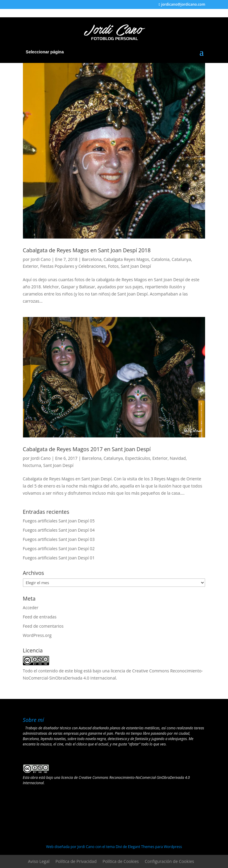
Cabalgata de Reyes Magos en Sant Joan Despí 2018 (87, 250)
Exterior (31, 266)
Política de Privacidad (76, 861)
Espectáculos (138, 458)
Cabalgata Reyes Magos (126, 259)
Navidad (178, 458)
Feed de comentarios (43, 626)
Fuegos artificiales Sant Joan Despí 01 (59, 558)
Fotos (113, 266)
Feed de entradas (40, 617)
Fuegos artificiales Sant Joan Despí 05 (59, 521)
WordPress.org (37, 635)
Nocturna (32, 465)
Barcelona (92, 259)
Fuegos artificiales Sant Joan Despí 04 (59, 530)
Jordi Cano (41, 259)
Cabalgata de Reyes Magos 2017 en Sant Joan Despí (87, 449)
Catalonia (160, 259)
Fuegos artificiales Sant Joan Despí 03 (59, 539)
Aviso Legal (39, 861)
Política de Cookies (121, 861)
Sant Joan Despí (136, 266)
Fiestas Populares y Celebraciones (73, 266)
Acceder (31, 608)
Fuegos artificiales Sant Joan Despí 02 (59, 549)
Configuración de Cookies (169, 861)
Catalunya (181, 259)
